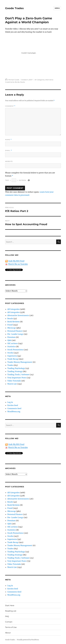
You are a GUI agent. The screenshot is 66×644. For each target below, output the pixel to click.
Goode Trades (14, 8)
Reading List (11, 611)
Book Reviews (13, 322)
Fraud (10, 325)
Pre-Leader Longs (15, 334)
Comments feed (14, 408)
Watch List (12, 384)
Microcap (11, 328)
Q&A (9, 340)
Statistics (11, 347)
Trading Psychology (16, 368)
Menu (57, 8)
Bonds (17, 82)
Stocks (23, 82)
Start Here (10, 605)
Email (8, 151)
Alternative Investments (18, 315)
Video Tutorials (14, 381)
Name (8, 140)
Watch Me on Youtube (18, 264)
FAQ (7, 616)
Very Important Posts (17, 378)
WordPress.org (14, 412)
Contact (9, 622)
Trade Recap (13, 359)
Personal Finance (15, 331)
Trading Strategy (15, 371)
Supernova (12, 356)
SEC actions (12, 343)
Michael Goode (14, 80)
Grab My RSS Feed (16, 261)
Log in (10, 402)
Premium (11, 337)
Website (9, 161)
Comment (10, 106)
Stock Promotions (15, 350)
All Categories (40, 80)
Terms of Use (11, 627)
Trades (10, 365)
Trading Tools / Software (18, 375)
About (8, 633)
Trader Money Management (20, 362)
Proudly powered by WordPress (28, 640)
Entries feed (13, 405)
